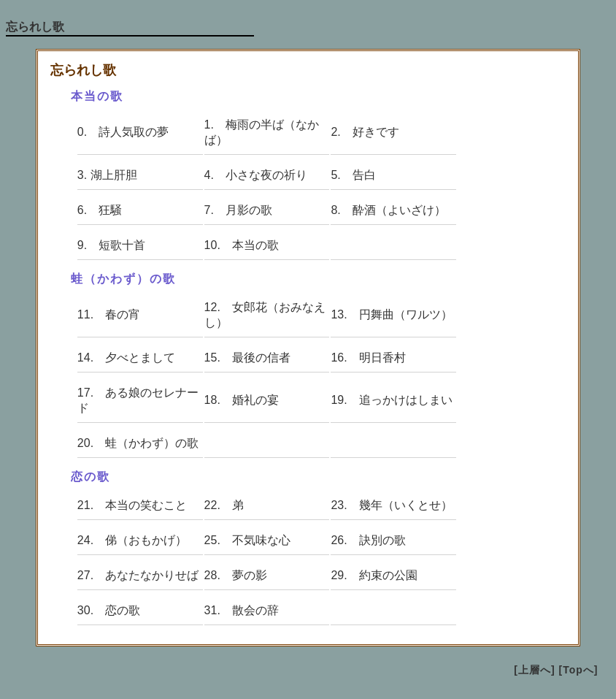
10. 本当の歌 (242, 245)
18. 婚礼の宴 (242, 400)
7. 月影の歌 (238, 210)
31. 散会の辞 (242, 610)
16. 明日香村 (368, 358)
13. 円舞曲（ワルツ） (391, 314)
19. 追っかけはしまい (391, 400)
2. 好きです (365, 132)
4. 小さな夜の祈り (256, 175)
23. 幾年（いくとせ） (391, 505)
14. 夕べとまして (126, 358)
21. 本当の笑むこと (132, 505)
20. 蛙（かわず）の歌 (138, 443)
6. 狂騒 (100, 210)
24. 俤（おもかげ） (132, 540)
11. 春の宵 (109, 314)
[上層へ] (534, 670)
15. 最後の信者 (247, 358)
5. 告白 (353, 175)
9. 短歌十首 (111, 245)
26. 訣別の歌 (368, 540)
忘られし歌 (35, 27)
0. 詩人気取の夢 (123, 132)
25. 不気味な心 (247, 540)
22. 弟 (224, 505)
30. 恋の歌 (109, 610)
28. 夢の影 (236, 575)
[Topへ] (579, 670)
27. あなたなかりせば (138, 575)
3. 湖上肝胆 (107, 175)
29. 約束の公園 (374, 575)
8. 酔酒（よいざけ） (388, 210)
